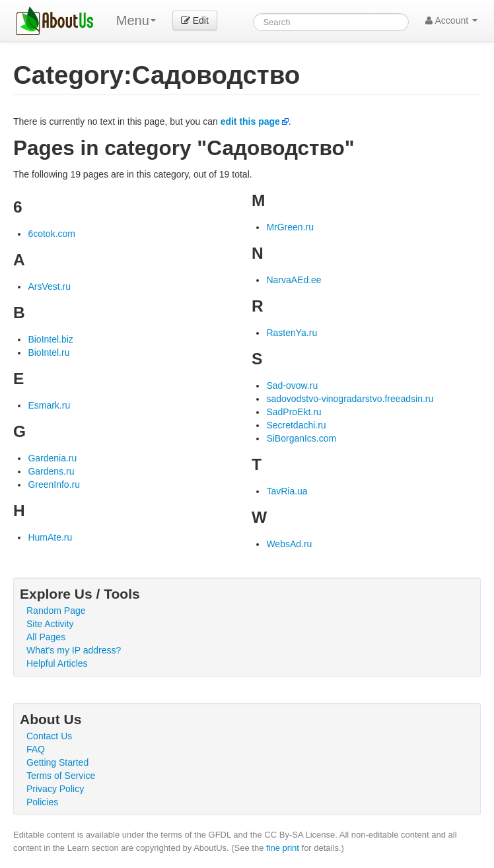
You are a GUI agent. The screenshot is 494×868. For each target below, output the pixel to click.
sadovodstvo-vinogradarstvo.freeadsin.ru (350, 399)
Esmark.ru (49, 405)
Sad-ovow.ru (292, 385)
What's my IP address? (74, 650)
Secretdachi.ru (296, 425)
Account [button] (451, 20)
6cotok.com (52, 234)
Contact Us (49, 736)
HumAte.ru (50, 537)
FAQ (36, 749)
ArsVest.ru (49, 286)
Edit (195, 20)
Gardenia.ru (52, 458)
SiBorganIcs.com (301, 438)
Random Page (56, 611)
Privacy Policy (55, 789)
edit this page (250, 121)
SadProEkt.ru (294, 412)
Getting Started (57, 762)
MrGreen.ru (290, 227)
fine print (283, 848)
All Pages (46, 637)
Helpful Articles (57, 663)
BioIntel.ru (49, 352)
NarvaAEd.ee (294, 280)
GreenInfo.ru (54, 484)
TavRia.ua (287, 491)
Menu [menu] (136, 20)
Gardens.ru (51, 471)
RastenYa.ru (292, 333)
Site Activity (50, 624)
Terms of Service (61, 776)
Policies (42, 802)
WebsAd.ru (289, 544)
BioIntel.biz (50, 339)
